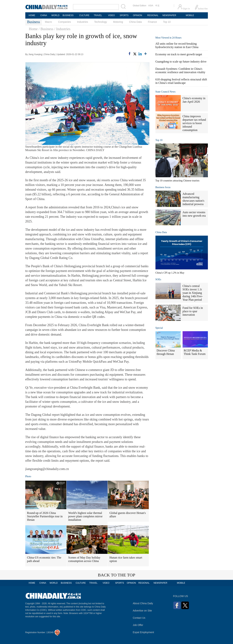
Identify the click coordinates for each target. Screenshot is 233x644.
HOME (32, 15)
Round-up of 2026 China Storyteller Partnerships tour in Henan (45, 516)
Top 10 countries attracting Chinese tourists (178, 181)
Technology (101, 22)
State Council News (165, 92)
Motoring (118, 22)
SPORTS (124, 15)
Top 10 (167, 22)
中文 (157, 6)
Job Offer (138, 625)
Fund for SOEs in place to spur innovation (193, 311)
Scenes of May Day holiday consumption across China (84, 559)
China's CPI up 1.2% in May (170, 273)
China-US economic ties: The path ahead (44, 559)
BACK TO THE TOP (116, 575)
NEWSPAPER (169, 15)
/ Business (46, 29)
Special (159, 328)
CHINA (44, 15)
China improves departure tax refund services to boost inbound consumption (194, 123)
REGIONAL (153, 15)
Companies (64, 22)
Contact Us (139, 618)
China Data (135, 22)
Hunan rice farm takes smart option (126, 559)
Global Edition (140, 6)
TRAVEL (98, 15)
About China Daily (143, 603)
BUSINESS (68, 15)
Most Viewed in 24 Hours (168, 38)
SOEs (158, 279)
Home (33, 29)
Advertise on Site (142, 611)
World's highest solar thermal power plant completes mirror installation (85, 516)
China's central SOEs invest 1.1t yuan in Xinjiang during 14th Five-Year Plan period (193, 293)
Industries (83, 22)
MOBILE (190, 15)
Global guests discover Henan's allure (128, 515)
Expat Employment (144, 632)
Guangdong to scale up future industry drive (181, 62)
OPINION (137, 15)
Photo (28, 476)
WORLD (55, 15)
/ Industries (62, 29)
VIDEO (111, 15)
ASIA (151, 6)
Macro (49, 22)
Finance (152, 22)
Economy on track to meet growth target (179, 54)
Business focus (163, 187)
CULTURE (84, 15)
